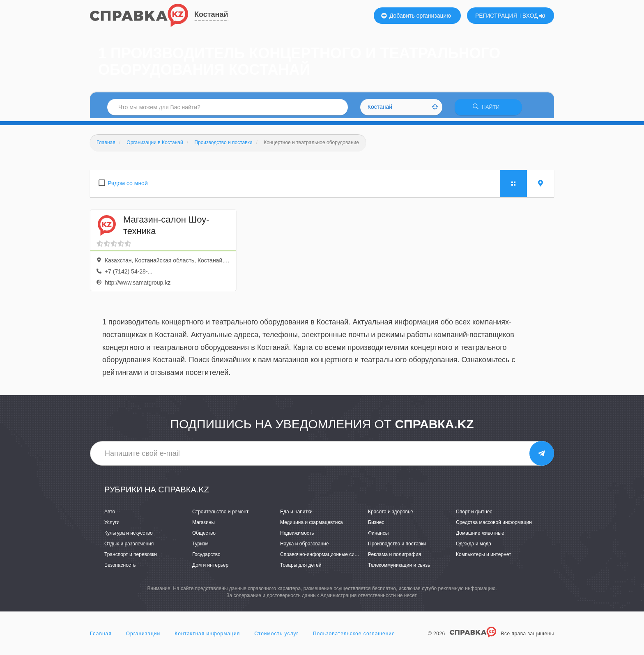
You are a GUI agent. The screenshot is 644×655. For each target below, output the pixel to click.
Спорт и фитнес (474, 514)
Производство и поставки (397, 547)
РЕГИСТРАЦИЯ (496, 16)
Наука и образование (304, 547)
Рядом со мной (128, 186)
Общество (204, 536)
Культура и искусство (129, 536)
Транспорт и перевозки (131, 557)
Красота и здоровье (391, 514)
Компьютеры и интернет (484, 557)
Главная (101, 636)
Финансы (378, 536)
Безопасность (120, 568)
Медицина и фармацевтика (312, 525)
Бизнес (376, 525)
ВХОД (534, 16)
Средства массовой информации (494, 525)
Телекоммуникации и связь (399, 568)
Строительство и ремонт (220, 514)
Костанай (211, 14)
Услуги (112, 525)
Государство (206, 557)
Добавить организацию (416, 16)
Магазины (204, 525)
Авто (110, 514)
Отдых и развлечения (129, 547)
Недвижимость (297, 536)
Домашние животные (480, 536)
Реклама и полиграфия (394, 557)
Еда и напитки (296, 514)
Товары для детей (301, 568)
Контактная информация (207, 636)
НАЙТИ (488, 109)
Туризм (200, 547)
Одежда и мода (474, 547)
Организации (143, 636)
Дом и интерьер (210, 568)
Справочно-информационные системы (324, 557)
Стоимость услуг (276, 636)
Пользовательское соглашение (354, 636)
